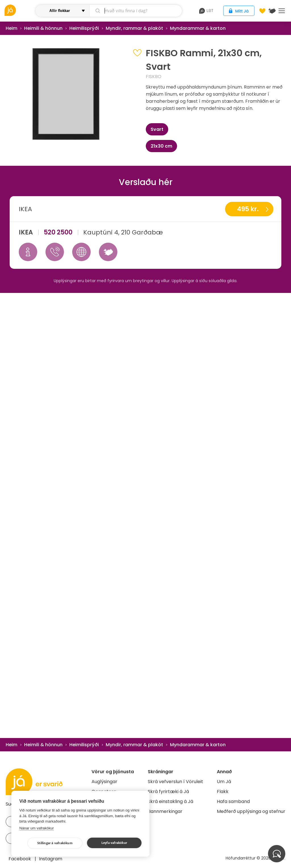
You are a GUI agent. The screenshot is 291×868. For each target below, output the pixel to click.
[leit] (136, 11)
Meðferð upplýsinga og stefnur (251, 811)
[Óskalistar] (262, 11)
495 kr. (248, 209)
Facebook (20, 859)
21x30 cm (161, 146)
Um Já (224, 782)
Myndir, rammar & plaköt (134, 28)
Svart (157, 129)
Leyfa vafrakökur (114, 843)
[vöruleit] (19, 10)
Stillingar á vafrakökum (55, 843)
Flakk (223, 792)
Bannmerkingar (165, 811)
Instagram (51, 859)
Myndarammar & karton (198, 28)
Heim (12, 28)
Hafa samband (233, 801)
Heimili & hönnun (43, 28)
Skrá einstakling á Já (171, 801)
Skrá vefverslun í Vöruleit (175, 782)
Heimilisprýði (84, 28)
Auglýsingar (104, 782)
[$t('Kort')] (272, 11)
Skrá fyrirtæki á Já (168, 792)
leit (206, 11)
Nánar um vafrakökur (37, 828)
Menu (282, 11)
